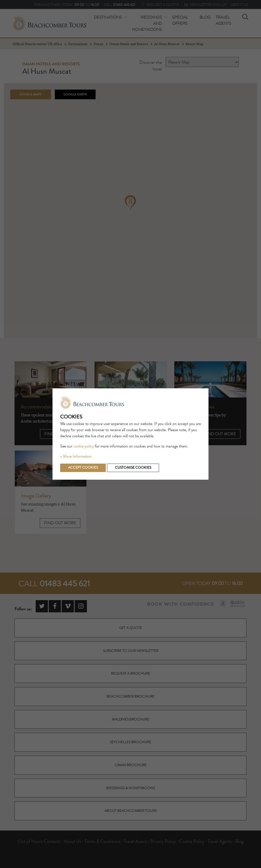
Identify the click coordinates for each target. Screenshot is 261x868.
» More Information (76, 456)
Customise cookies (133, 468)
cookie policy (84, 446)
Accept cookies (83, 468)
